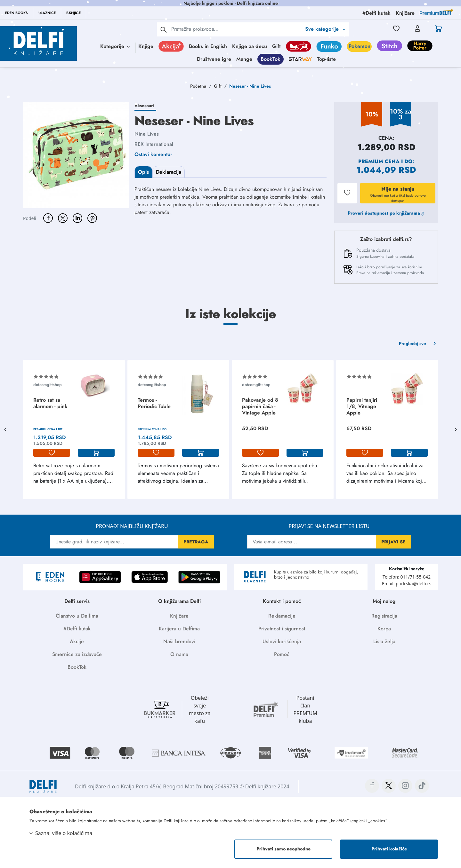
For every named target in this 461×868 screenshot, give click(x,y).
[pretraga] (164, 29)
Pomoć (282, 654)
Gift (276, 46)
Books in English (208, 46)
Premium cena (379, 161)
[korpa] (96, 453)
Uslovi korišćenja (282, 641)
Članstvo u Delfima (77, 616)
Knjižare (179, 616)
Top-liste (326, 59)
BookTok (271, 59)
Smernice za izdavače (77, 654)
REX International (154, 144)
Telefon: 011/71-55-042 (407, 577)
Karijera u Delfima (179, 629)
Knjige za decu (250, 46)
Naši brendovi (179, 641)
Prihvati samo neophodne (283, 849)
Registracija (384, 616)
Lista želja (384, 641)
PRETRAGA (196, 542)
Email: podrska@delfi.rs (407, 584)
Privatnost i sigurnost (282, 629)
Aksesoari (144, 106)
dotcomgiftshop (48, 385)
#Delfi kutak (77, 629)
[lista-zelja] (52, 453)
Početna (198, 86)
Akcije (77, 641)
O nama (179, 654)
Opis (143, 172)
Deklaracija (169, 172)
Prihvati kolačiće (389, 849)
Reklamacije (282, 616)
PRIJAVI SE (393, 542)
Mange (244, 59)
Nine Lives (147, 134)
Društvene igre (214, 59)
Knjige (146, 46)
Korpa (384, 629)
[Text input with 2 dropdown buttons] (236, 29)
